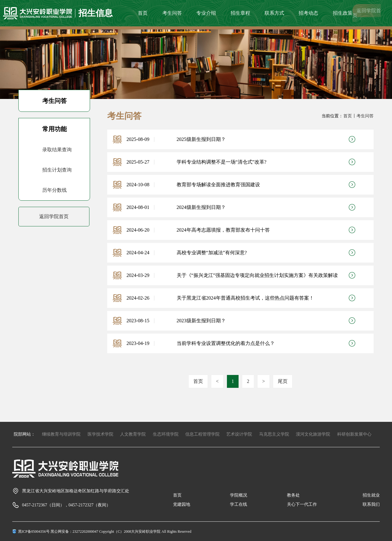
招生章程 (240, 13)
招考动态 (308, 13)
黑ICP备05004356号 (34, 532)
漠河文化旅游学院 (313, 434)
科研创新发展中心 (354, 434)
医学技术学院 (100, 434)
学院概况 (239, 495)
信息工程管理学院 (202, 434)
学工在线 (239, 504)
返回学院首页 (367, 13)
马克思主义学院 (274, 434)
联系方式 (274, 13)
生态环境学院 (166, 434)
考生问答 (172, 13)
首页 (143, 13)
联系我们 (371, 504)
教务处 (293, 495)
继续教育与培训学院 (61, 434)
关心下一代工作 (302, 504)
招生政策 (343, 13)
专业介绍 (206, 13)
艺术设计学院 (239, 434)
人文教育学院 (133, 434)
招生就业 (371, 495)
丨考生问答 (363, 116)
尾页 (283, 381)
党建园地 (182, 504)
